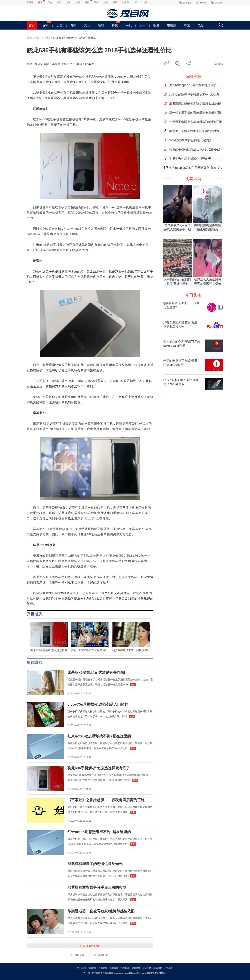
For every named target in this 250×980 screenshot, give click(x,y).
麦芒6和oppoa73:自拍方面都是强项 (193, 85)
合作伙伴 (125, 968)
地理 (78, 2)
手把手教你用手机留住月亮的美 (190, 159)
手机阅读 (218, 64)
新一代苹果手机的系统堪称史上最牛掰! (195, 113)
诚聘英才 (136, 968)
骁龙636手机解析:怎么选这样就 (49, 650)
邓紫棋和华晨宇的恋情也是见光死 (95, 864)
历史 (50, 2)
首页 (32, 25)
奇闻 (59, 2)
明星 (115, 2)
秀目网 (30, 2)
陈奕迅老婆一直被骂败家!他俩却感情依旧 (101, 911)
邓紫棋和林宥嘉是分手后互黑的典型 (97, 887)
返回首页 (79, 955)
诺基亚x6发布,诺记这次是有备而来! (96, 672)
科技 (87, 2)
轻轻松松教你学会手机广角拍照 (190, 140)
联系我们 (169, 968)
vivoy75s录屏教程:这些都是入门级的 (98, 704)
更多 (133, 685)
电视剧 (125, 2)
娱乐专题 (187, 3)
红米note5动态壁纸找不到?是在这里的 (99, 736)
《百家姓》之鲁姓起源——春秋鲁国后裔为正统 (106, 800)
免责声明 (103, 968)
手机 (96, 2)
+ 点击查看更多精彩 (90, 946)
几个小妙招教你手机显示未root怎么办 (194, 94)
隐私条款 (114, 968)
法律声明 (92, 968)
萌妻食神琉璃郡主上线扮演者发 (131, 650)
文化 (68, 2)
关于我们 (81, 968)
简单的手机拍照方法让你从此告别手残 (195, 149)
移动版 (203, 3)
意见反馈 (147, 968)
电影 (145, 2)
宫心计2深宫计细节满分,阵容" (89, 650)
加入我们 (219, 3)
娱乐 (106, 2)
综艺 (136, 2)
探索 (40, 2)
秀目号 (39, 64)
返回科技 (103, 955)
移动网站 (158, 968)
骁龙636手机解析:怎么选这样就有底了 (99, 768)
